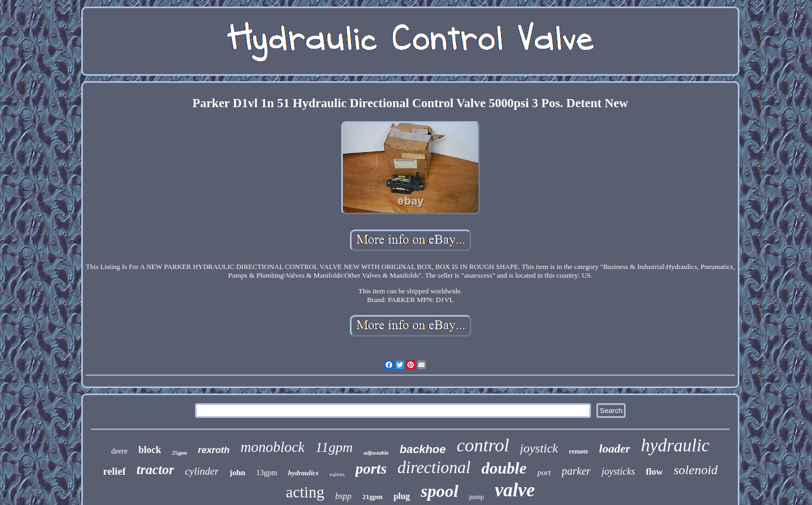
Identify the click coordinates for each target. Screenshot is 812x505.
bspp (343, 496)
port (544, 473)
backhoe (423, 449)
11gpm (334, 447)
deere (119, 451)
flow (654, 472)
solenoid (696, 470)
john (238, 473)
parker (576, 471)
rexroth (214, 450)
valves (337, 474)
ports (371, 468)
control (483, 445)
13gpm (267, 473)
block (150, 450)
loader (615, 448)
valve (515, 490)
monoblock (272, 447)
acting (305, 492)
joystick (539, 448)
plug (401, 496)
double (504, 468)
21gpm (373, 497)
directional (434, 467)
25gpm (180, 453)
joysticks (618, 471)
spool (440, 491)
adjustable (376, 452)
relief (114, 471)
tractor (155, 470)
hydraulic (675, 445)
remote (579, 451)
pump (476, 497)
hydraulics (303, 473)
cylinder (202, 471)
